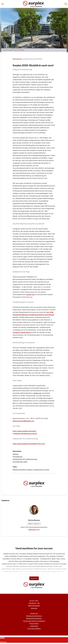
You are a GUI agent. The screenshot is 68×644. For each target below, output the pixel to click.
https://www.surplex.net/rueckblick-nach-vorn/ (29, 444)
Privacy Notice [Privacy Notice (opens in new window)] (34, 623)
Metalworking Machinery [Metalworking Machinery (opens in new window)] (34, 616)
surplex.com (37, 393)
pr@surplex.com (34, 530)
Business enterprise (20, 470)
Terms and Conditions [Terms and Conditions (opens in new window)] (34, 629)
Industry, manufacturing (35, 470)
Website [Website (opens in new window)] (16, 454)
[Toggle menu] (3, 4)
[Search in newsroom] (66, 4)
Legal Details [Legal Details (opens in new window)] (34, 626)
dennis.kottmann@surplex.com (23, 421)
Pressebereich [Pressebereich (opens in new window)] (18, 457)
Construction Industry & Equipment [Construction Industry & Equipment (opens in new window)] (34, 621)
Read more (34, 578)
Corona (47, 470)
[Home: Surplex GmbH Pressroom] (34, 4)
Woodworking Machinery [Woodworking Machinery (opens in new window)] (34, 618)
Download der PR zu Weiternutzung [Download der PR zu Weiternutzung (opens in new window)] (25, 459)
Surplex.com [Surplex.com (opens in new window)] (34, 613)
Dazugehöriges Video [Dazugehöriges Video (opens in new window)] (20, 462)
